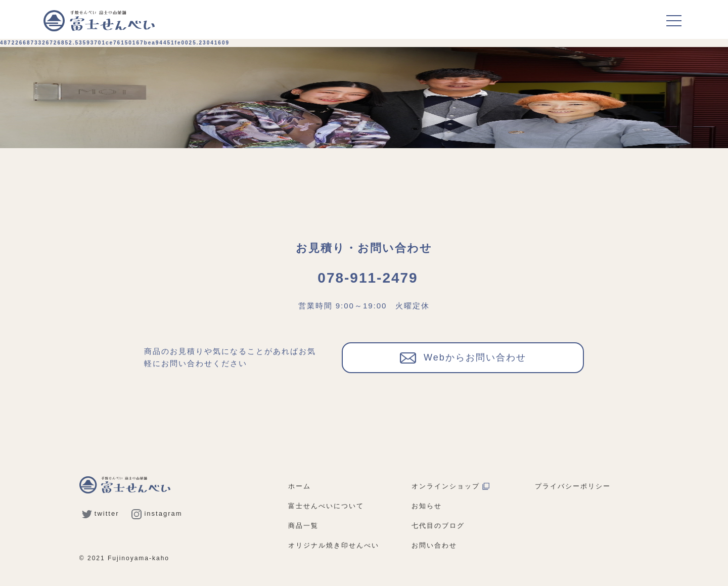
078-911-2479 (368, 278)
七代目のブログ (438, 526)
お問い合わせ (434, 545)
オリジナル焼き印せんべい (334, 545)
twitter (101, 513)
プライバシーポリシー (573, 486)
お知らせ (427, 506)
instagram (157, 513)
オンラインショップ (450, 486)
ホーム (300, 486)
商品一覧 (303, 526)
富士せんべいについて (326, 506)
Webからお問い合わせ (463, 357)
